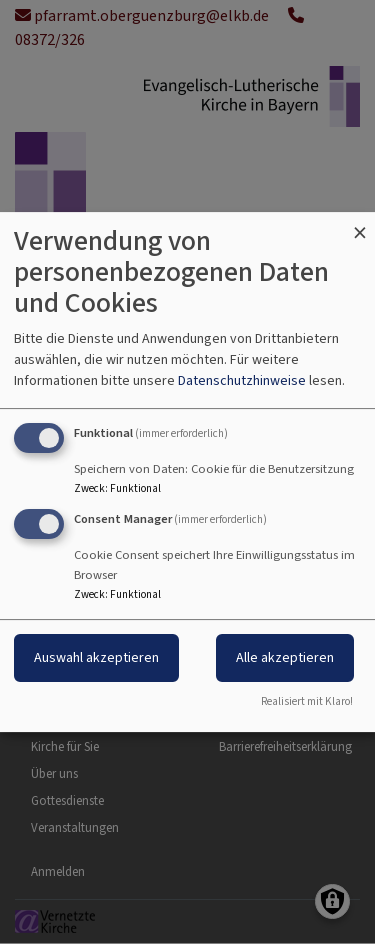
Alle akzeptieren (285, 657)
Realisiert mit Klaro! (307, 701)
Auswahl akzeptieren (96, 657)
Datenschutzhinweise (242, 380)
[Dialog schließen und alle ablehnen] (360, 224)
